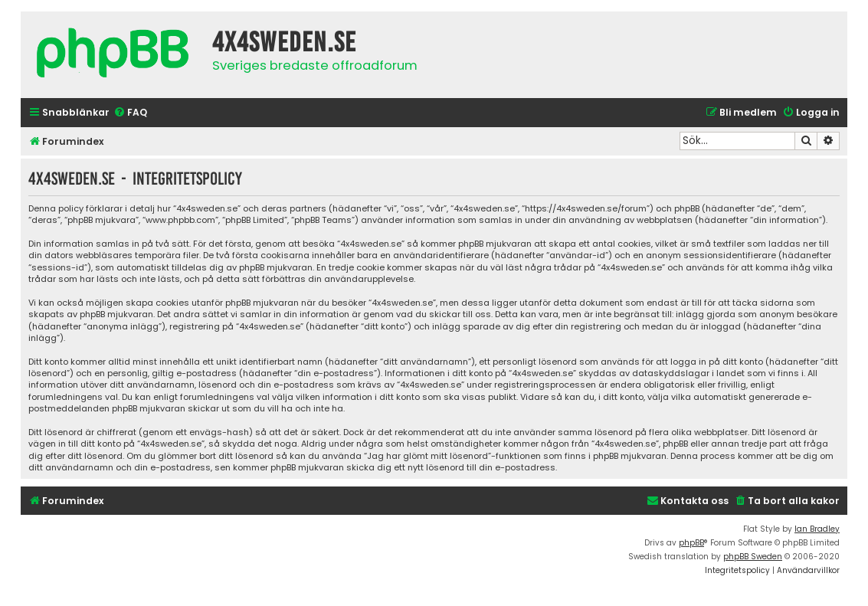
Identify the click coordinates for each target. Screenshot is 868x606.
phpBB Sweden (753, 557)
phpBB (691, 543)
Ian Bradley (817, 529)
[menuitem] (130, 113)
